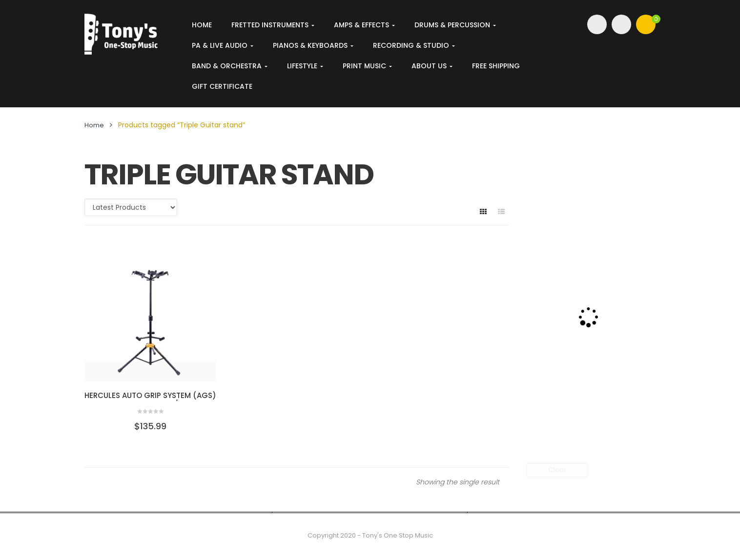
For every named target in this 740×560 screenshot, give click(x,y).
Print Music (367, 66)
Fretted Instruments (273, 25)
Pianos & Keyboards (313, 45)
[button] (646, 24)
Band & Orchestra (230, 66)
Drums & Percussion (455, 25)
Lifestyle (305, 66)
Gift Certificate (222, 86)
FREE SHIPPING (496, 66)
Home (202, 25)
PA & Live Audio (223, 45)
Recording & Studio (414, 45)
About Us (432, 66)
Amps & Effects (364, 25)
